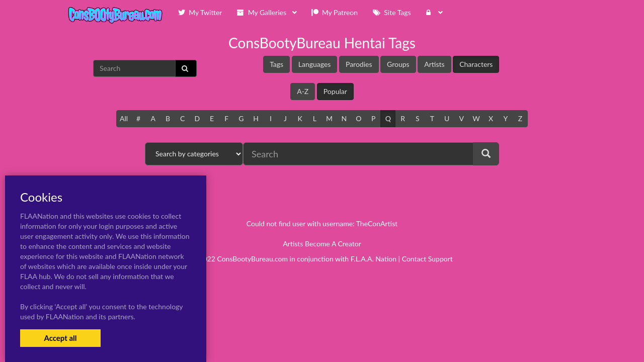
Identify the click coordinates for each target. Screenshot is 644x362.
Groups (398, 64)
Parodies (359, 64)
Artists (434, 64)
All (124, 118)
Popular (335, 91)
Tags (276, 64)
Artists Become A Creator (322, 244)
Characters (476, 64)
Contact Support (427, 259)
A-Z (303, 91)
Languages (315, 64)
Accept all (60, 338)
